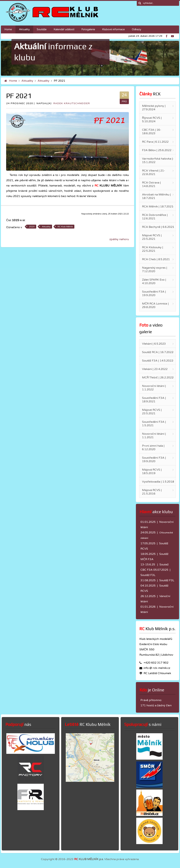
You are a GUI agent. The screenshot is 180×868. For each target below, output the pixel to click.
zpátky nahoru (119, 239)
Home (13, 81)
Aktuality (27, 81)
